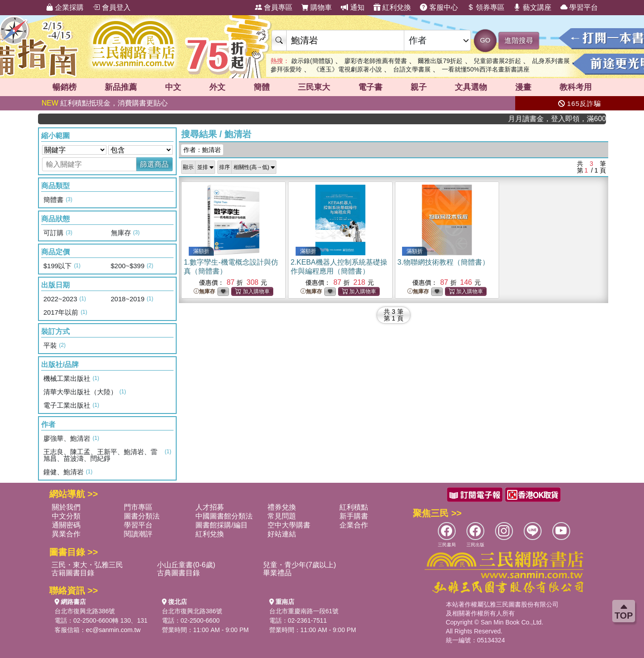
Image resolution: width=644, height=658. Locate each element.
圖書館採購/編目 (221, 525)
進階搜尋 (519, 40)
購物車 (317, 7)
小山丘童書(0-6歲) (186, 565)
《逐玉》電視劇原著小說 (347, 69)
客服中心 (439, 7)
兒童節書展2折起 (497, 61)
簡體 (262, 87)
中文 (173, 87)
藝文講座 (532, 7)
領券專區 (486, 7)
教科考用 (576, 87)
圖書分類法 (142, 516)
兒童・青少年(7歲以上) (300, 565)
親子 (419, 87)
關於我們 (66, 507)
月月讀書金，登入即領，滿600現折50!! (564, 119)
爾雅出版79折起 (440, 61)
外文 (217, 87)
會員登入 (111, 7)
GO (485, 40)
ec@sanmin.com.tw (113, 630)
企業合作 (354, 525)
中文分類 (66, 516)
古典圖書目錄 (178, 573)
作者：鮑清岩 (202, 150)
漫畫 (523, 87)
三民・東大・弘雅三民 (87, 565)
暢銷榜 (64, 87)
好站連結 (282, 534)
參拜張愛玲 (286, 69)
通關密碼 (66, 525)
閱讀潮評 (138, 534)
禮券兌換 (282, 507)
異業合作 (66, 534)
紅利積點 (354, 507)
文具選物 (471, 87)
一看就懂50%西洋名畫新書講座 (486, 69)
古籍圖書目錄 (73, 573)
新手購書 (354, 516)
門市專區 (138, 507)
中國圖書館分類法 (224, 516)
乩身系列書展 (551, 61)
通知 (352, 7)
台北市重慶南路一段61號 (304, 611)
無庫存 (204, 292)
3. (443, 262)
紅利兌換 (392, 7)
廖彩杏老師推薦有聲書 (376, 61)
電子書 (370, 87)
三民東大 (314, 87)
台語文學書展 (412, 69)
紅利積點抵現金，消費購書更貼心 (105, 103)
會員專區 (274, 7)
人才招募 (210, 507)
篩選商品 (154, 164)
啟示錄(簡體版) (312, 61)
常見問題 (282, 516)
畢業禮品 (277, 573)
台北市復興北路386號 (85, 611)
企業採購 (65, 7)
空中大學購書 (289, 525)
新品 (121, 87)
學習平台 (579, 7)
